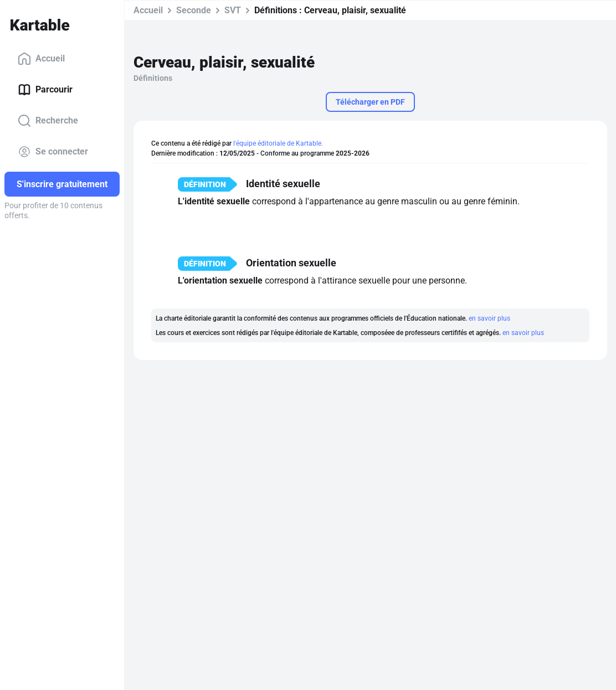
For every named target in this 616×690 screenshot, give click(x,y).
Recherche (48, 121)
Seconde (194, 10)
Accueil (41, 59)
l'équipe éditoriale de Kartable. (278, 143)
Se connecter (53, 152)
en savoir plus (489, 318)
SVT (233, 10)
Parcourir (45, 90)
